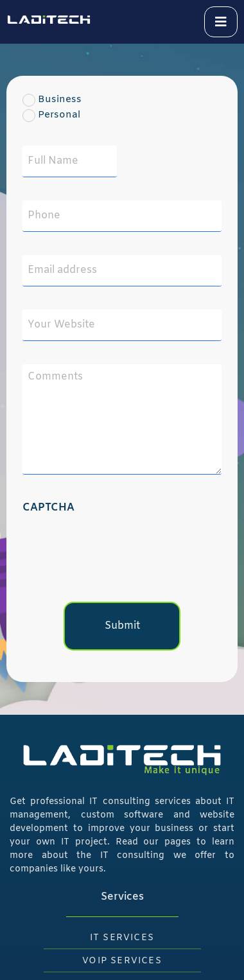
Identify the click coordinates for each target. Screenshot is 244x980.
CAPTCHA (48, 508)
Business (43, 100)
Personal (43, 115)
